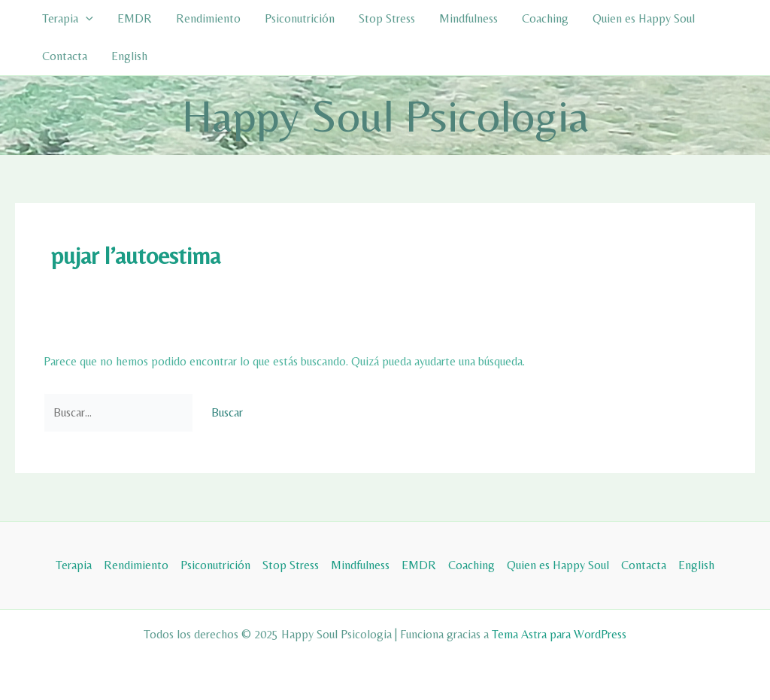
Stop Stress (387, 18)
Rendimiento (208, 18)
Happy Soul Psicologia (385, 115)
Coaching (545, 18)
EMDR (135, 18)
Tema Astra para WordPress (559, 634)
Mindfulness (468, 18)
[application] (86, 19)
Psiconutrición (300, 18)
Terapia (68, 19)
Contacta (65, 56)
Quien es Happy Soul (644, 18)
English (129, 56)
